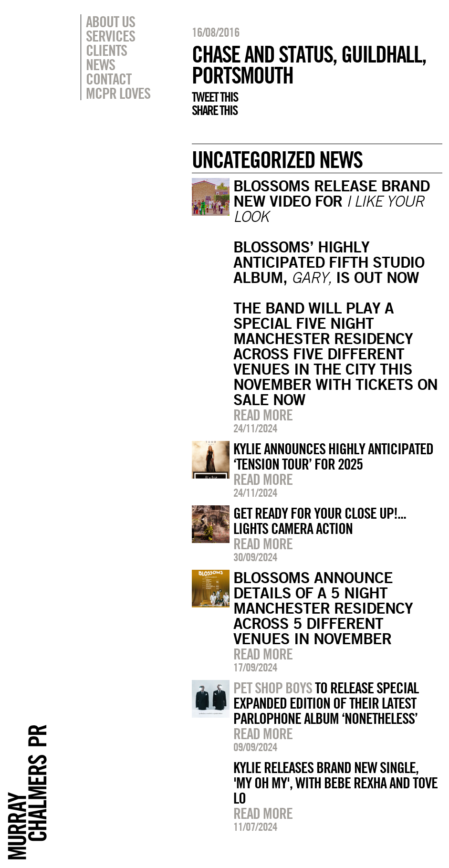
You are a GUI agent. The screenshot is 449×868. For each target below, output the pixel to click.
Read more (263, 415)
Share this (214, 110)
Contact (109, 79)
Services (110, 36)
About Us (110, 21)
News (100, 64)
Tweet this (215, 97)
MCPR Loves (118, 93)
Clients (106, 50)
